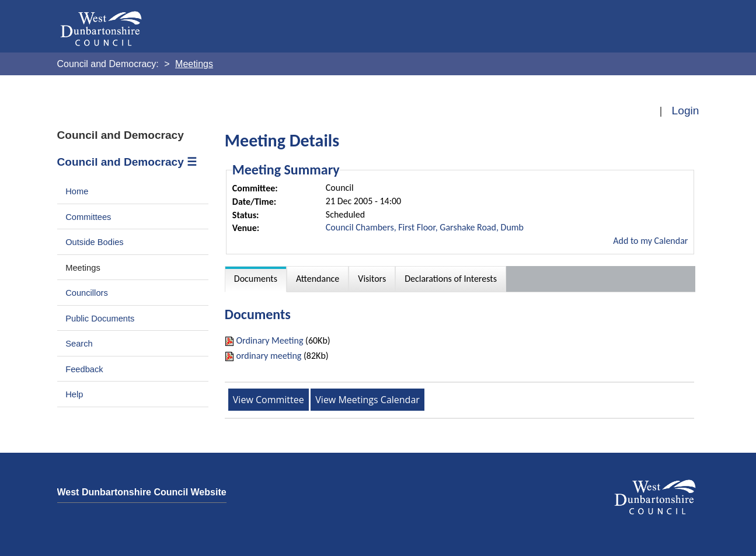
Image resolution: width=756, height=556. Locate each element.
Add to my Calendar (650, 241)
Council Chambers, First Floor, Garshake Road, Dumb (425, 227)
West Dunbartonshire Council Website (142, 492)
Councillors (87, 293)
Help (74, 394)
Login (686, 111)
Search (79, 344)
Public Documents (100, 319)
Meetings (83, 268)
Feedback (84, 369)
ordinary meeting (269, 356)
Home (77, 191)
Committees (88, 217)
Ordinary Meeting (269, 340)
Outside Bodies (95, 242)
